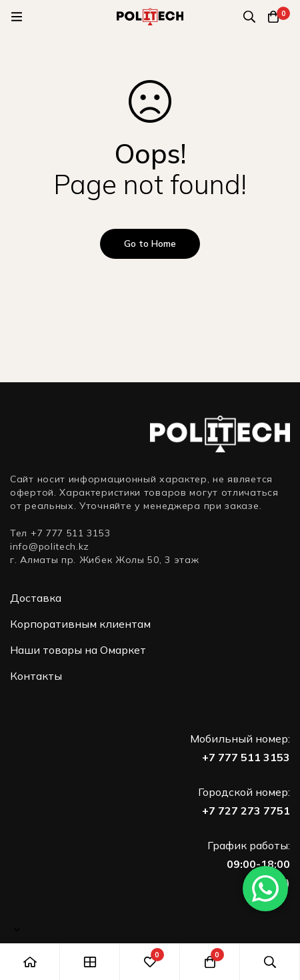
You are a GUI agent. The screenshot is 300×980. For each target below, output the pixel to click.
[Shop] (90, 962)
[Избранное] (150, 962)
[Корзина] (273, 17)
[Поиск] (249, 17)
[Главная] (30, 962)
